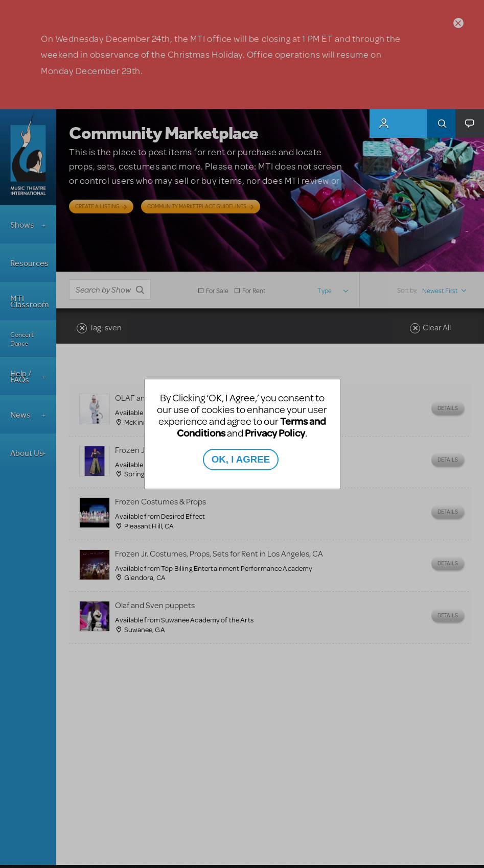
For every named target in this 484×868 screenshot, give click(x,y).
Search (441, 124)
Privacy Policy (275, 433)
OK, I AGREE (241, 459)
